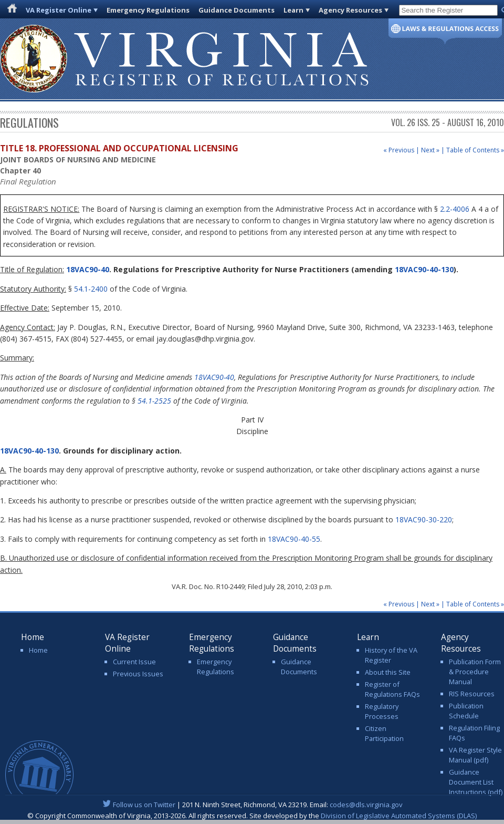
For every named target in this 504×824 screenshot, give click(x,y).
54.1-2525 (154, 401)
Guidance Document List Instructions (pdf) (476, 782)
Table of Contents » (475, 150)
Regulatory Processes (382, 711)
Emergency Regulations (148, 10)
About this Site (388, 672)
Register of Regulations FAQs (392, 689)
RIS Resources (472, 694)
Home (38, 650)
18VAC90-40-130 (424, 269)
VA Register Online (59, 10)
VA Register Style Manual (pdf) (475, 755)
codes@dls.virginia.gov (366, 805)
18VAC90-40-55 (294, 539)
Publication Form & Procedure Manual (475, 672)
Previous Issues (138, 674)
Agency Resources (350, 10)
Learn (293, 10)
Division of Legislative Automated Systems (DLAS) (399, 816)
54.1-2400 (91, 289)
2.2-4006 (455, 209)
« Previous (399, 150)
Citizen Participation (384, 733)
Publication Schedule (466, 711)
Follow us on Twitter (144, 805)
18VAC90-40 (87, 269)
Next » (430, 150)
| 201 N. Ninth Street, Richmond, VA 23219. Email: (252, 805)
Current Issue (134, 662)
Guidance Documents (237, 10)
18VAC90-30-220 (424, 519)
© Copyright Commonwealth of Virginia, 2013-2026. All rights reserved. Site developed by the (252, 816)
